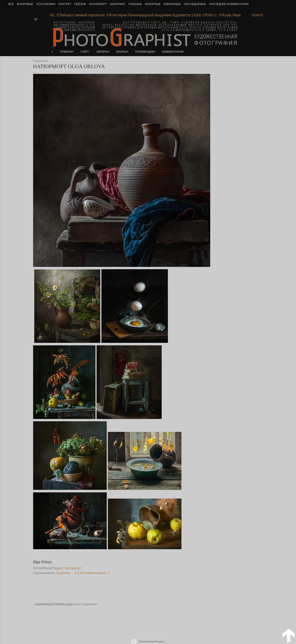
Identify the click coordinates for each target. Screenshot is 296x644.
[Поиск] (257, 15)
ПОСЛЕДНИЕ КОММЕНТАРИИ (229, 4)
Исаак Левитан (231, 15)
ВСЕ (11, 4)
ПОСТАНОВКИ (46, 4)
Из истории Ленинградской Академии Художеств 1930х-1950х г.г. (160, 15)
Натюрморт (73, 568)
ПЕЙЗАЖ (80, 4)
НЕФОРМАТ (117, 4)
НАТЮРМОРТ (98, 4)
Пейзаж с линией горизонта (79, 15)
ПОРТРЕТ (65, 4)
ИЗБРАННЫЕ (172, 4)
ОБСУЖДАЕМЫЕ (195, 4)
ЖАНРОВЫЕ (25, 4)
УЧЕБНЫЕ (135, 4)
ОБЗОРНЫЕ (153, 4)
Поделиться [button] (41, 61)
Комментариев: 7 (97, 573)
